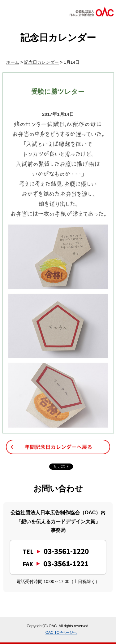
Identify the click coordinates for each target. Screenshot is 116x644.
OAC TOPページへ (61, 633)
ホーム (13, 62)
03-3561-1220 (66, 551)
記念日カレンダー (41, 62)
